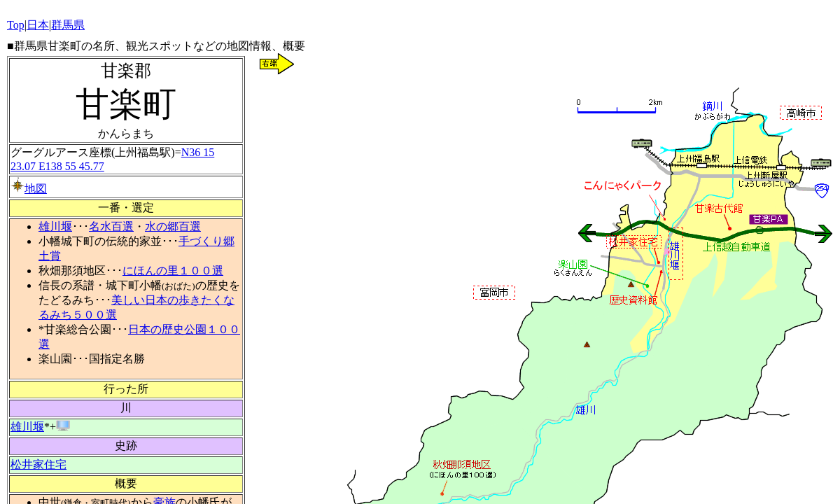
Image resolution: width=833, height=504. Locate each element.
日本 (38, 25)
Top (16, 25)
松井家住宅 (38, 464)
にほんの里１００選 (173, 271)
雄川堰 (55, 226)
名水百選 (111, 226)
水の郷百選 (173, 226)
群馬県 (68, 25)
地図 (29, 189)
